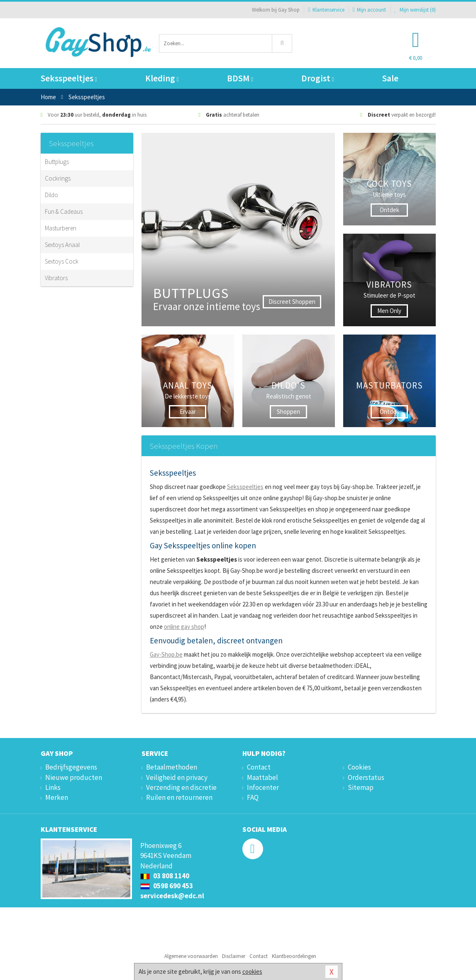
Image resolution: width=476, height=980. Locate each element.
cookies (252, 971)
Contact (259, 767)
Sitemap (361, 787)
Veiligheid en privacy (177, 777)
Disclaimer (234, 956)
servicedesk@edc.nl (172, 896)
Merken (57, 797)
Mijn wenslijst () (415, 10)
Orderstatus (366, 777)
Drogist (318, 78)
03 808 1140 (165, 876)
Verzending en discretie (181, 787)
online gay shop (184, 627)
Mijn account (369, 10)
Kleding (162, 78)
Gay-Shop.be (166, 654)
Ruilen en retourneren (179, 797)
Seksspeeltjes (69, 78)
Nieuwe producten (74, 777)
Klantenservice (326, 10)
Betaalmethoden (172, 767)
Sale (390, 78)
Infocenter (263, 787)
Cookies (359, 767)
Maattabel (262, 777)
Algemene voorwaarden (191, 956)
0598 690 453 (167, 886)
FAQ (253, 797)
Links (53, 787)
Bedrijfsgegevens (71, 767)
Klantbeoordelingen (294, 956)
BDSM (240, 78)
